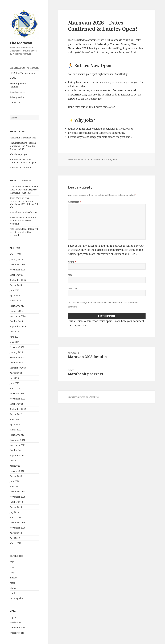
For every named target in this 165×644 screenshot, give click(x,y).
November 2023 (18, 357)
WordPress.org (17, 633)
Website (73, 289)
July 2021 (14, 461)
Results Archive (17, 92)
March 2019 (15, 517)
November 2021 (18, 445)
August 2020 (16, 476)
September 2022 (18, 409)
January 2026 (16, 259)
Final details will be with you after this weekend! (23, 221)
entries (13, 578)
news (12, 583)
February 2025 (17, 306)
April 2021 (15, 466)
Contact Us (15, 103)
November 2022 (18, 399)
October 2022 (16, 404)
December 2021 (17, 440)
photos (13, 588)
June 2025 (15, 290)
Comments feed (17, 628)
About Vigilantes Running (18, 85)
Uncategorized (17, 598)
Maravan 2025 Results (20, 168)
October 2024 (16, 321)
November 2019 (18, 497)
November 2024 (18, 316)
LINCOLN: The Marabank (22, 73)
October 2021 (16, 450)
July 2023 (14, 378)
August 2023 (16, 373)
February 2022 (17, 435)
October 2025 (16, 275)
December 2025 (17, 265)
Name (72, 262)
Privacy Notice (17, 97)
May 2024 (14, 342)
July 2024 (14, 332)
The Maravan (21, 43)
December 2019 (17, 492)
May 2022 (14, 419)
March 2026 (15, 254)
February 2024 (17, 347)
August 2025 (16, 285)
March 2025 (15, 301)
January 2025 (16, 311)
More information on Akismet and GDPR (113, 254)
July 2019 (14, 512)
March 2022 (15, 430)
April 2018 (15, 538)
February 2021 (17, 471)
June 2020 (15, 481)
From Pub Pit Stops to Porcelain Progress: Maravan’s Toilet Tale (24, 190)
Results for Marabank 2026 (23, 138)
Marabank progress (19, 154)
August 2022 (16, 414)
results (13, 593)
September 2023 (18, 368)
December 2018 (17, 523)
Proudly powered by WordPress (84, 397)
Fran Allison (16, 187)
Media (13, 78)
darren (96, 159)
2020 (12, 567)
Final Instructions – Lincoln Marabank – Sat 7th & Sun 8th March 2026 (23, 146)
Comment (75, 202)
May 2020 (14, 486)
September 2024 (18, 326)
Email (72, 275)
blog (12, 573)
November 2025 (18, 270)
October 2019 (16, 502)
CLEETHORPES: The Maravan (24, 68)
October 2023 (16, 363)
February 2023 (17, 394)
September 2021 (18, 455)
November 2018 (18, 528)
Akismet (73, 254)
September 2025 (18, 280)
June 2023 (15, 383)
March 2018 (15, 543)
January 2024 (16, 352)
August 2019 (16, 507)
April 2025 (15, 295)
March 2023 (15, 388)
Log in (13, 617)
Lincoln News (32, 212)
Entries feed (16, 622)
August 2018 (16, 533)
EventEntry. (121, 74)
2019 (12, 562)
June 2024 (15, 337)
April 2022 (15, 425)
